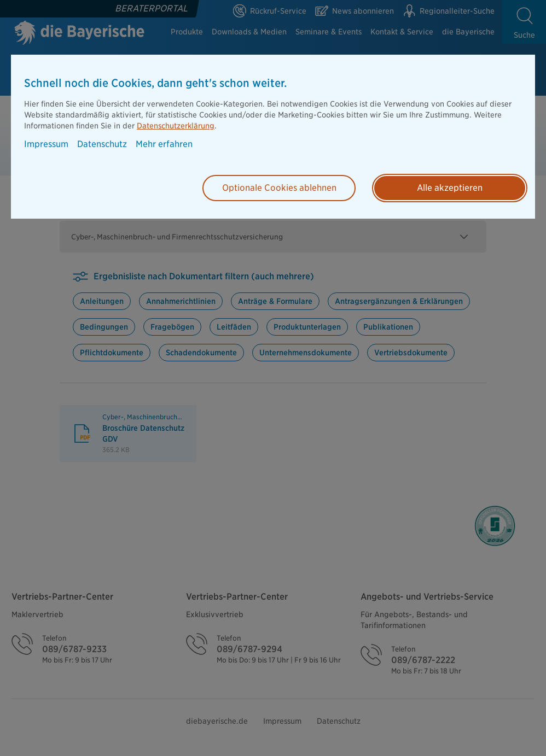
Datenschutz (102, 144)
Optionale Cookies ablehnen (279, 188)
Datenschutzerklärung (176, 126)
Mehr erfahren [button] (164, 144)
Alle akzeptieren (450, 188)
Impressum (46, 144)
